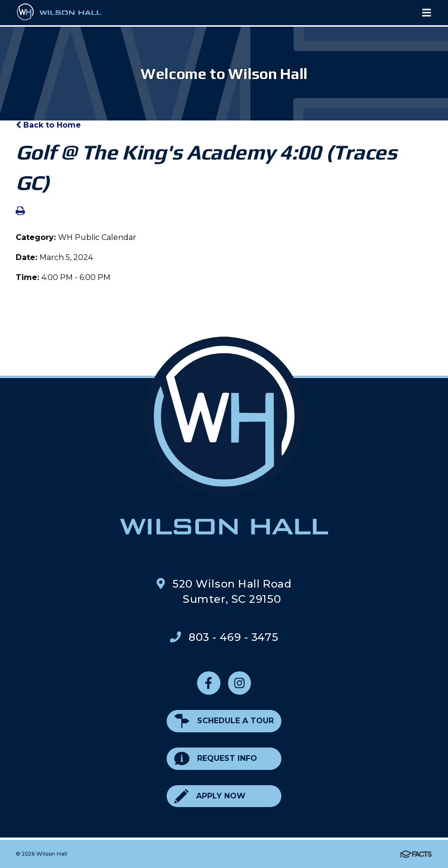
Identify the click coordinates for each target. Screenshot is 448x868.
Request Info (216, 759)
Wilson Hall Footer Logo (224, 435)
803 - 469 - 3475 (233, 637)
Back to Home (48, 125)
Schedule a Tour (224, 721)
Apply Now (210, 796)
